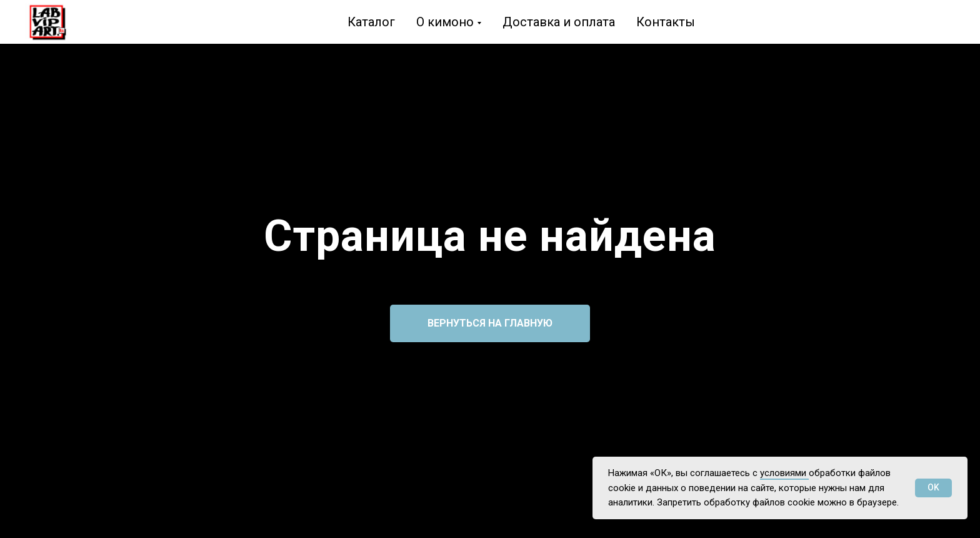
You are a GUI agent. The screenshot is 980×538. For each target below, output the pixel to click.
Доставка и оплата (559, 22)
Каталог (371, 22)
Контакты (666, 22)
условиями (784, 473)
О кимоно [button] (445, 22)
